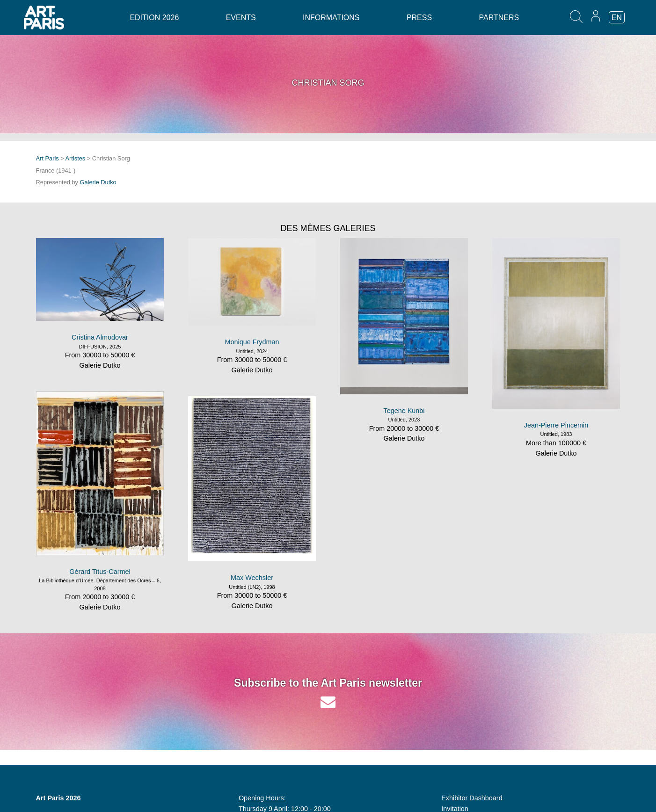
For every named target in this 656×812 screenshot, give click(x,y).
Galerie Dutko (98, 182)
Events (241, 18)
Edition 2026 (154, 18)
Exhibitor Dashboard (472, 798)
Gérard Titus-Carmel (100, 572)
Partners (499, 18)
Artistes (76, 158)
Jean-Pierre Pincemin (556, 425)
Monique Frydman (252, 342)
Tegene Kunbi (404, 411)
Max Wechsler (252, 578)
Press (419, 18)
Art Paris (47, 158)
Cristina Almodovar (100, 337)
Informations (331, 18)
